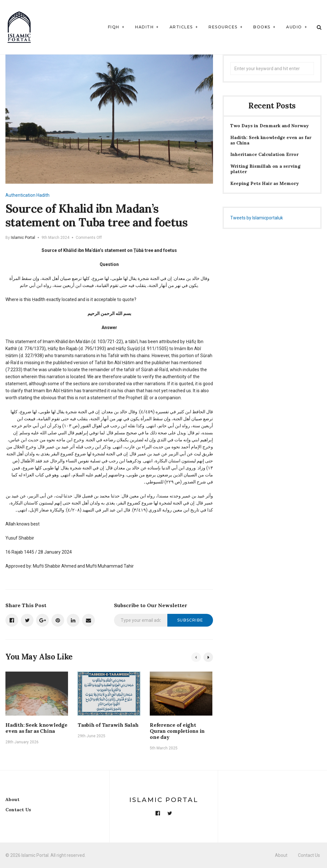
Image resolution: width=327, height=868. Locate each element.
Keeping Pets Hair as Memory (265, 184)
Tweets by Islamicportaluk (257, 218)
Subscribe (190, 620)
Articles (181, 27)
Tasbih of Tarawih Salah (108, 725)
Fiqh (114, 27)
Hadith (144, 27)
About (12, 799)
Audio (294, 27)
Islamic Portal (23, 238)
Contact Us (18, 810)
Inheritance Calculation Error (264, 154)
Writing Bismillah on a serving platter (265, 169)
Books (262, 27)
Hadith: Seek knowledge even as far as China (36, 728)
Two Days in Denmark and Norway (270, 126)
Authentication (20, 195)
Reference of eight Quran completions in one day (177, 731)
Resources (223, 27)
